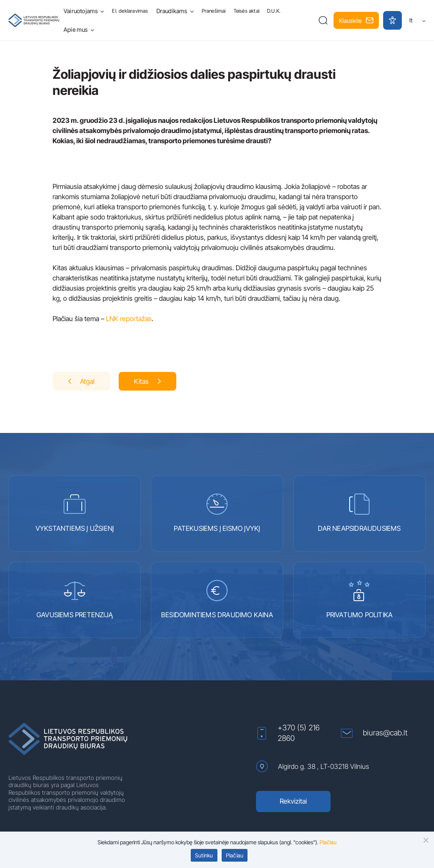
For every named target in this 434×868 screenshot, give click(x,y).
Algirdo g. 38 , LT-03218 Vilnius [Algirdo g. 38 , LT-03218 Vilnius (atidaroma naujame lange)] (313, 766)
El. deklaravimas (130, 11)
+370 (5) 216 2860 (288, 733)
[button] (323, 20)
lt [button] (417, 20)
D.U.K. (274, 11)
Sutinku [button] (204, 855)
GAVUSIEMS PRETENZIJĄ (75, 599)
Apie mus (76, 29)
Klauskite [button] (356, 21)
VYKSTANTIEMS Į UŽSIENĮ (75, 513)
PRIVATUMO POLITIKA (360, 599)
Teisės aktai (246, 11)
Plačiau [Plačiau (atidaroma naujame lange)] (328, 842)
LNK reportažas (129, 319)
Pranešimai (214, 11)
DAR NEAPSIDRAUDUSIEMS (359, 513)
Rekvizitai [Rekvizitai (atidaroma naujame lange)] (293, 801)
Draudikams (172, 11)
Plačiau (235, 855)
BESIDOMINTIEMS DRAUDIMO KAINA (217, 599)
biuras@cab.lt (374, 733)
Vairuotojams (81, 11)
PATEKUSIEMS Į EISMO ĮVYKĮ (217, 513)
